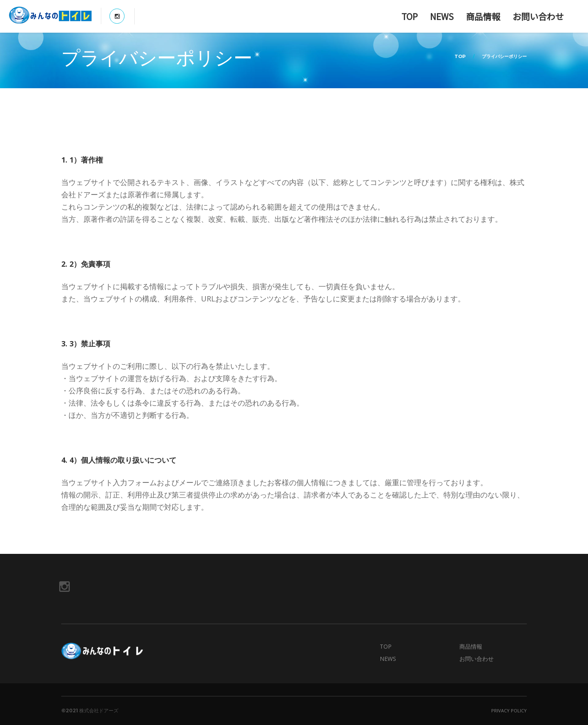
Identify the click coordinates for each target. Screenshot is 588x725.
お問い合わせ (538, 16)
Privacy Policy (509, 710)
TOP (410, 16)
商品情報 (483, 16)
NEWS (442, 16)
